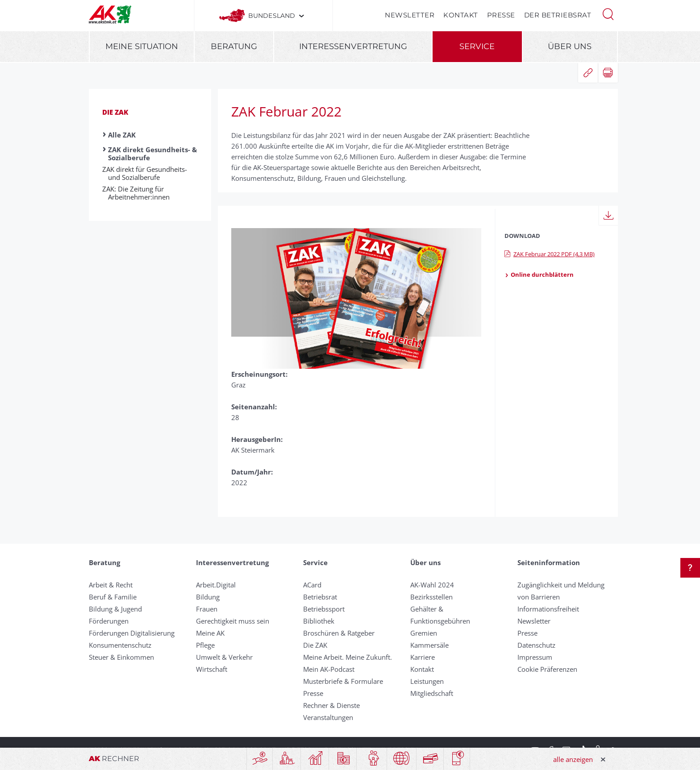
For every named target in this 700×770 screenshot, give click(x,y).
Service (477, 46)
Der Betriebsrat (558, 15)
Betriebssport (324, 609)
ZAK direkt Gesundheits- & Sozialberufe (152, 154)
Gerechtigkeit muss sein (233, 621)
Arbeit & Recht (111, 585)
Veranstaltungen (328, 717)
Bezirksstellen (431, 597)
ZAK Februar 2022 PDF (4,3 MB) (550, 254)
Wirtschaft (212, 669)
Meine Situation (142, 46)
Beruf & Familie (113, 597)
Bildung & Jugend (115, 609)
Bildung (208, 597)
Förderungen (109, 621)
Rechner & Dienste (331, 705)
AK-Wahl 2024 (432, 585)
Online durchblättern (539, 275)
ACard (312, 585)
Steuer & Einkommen (121, 657)
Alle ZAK (122, 135)
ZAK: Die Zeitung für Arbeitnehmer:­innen (139, 193)
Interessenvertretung (353, 46)
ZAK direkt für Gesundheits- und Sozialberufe (148, 173)
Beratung (234, 46)
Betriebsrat (320, 597)
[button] (608, 13)
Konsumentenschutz (120, 645)
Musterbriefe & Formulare (343, 681)
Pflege (205, 645)
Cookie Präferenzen (547, 669)
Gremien (424, 633)
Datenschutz (536, 645)
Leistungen (427, 681)
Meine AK (210, 633)
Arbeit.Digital (216, 585)
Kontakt (461, 15)
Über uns (570, 46)
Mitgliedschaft (432, 693)
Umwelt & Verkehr (224, 657)
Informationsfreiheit (548, 609)
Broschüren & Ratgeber (339, 633)
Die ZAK (115, 112)
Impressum (535, 657)
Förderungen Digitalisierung (132, 633)
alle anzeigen (573, 759)
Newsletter (410, 15)
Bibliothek (319, 621)
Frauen (207, 609)
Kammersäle (429, 645)
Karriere (423, 657)
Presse (501, 15)
